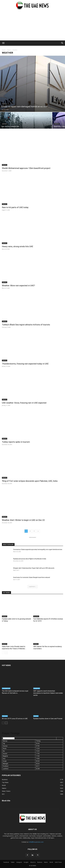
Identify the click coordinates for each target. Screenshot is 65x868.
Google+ (26, 862)
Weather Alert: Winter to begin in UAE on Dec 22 (23, 520)
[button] (3, 43)
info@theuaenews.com (36, 842)
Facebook (6, 862)
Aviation (5, 616)
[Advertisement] (32, 26)
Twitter (13, 862)
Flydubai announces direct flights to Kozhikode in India (30, 559)
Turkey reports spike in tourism (16, 442)
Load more (33, 587)
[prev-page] (3, 653)
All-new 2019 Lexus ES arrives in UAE (15, 719)
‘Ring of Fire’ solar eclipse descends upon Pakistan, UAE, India (30, 481)
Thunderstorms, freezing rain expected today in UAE (25, 364)
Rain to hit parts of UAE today (15, 207)
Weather (4, 104)
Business (36, 616)
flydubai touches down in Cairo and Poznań (48, 719)
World (51, 862)
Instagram (19, 862)
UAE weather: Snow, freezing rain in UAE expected (24, 403)
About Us (33, 862)
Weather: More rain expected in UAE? (18, 286)
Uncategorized (6, 688)
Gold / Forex (58, 862)
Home (4, 50)
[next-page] (38, 531)
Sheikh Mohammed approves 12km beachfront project (26, 168)
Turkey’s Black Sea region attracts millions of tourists (26, 325)
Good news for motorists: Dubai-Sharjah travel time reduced (32, 577)
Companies (37, 688)
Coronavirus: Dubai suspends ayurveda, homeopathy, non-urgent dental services (38, 549)
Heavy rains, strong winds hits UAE (18, 246)
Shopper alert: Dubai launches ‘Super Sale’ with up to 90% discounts (34, 568)
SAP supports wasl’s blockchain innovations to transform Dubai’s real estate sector (48, 693)
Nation (9, 50)
